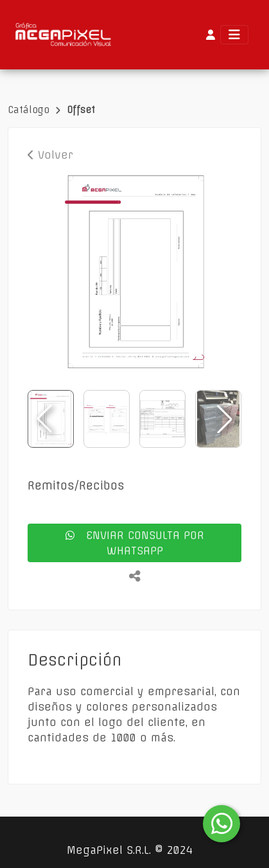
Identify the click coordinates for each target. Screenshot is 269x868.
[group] (134, 272)
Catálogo (30, 110)
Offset (81, 110)
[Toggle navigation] (234, 35)
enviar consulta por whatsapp (135, 543)
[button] (225, 419)
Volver (50, 155)
